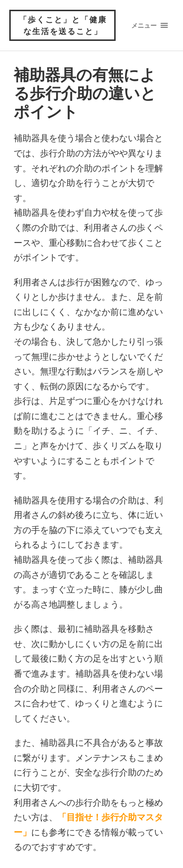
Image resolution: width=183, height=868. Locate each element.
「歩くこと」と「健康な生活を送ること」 (63, 25)
